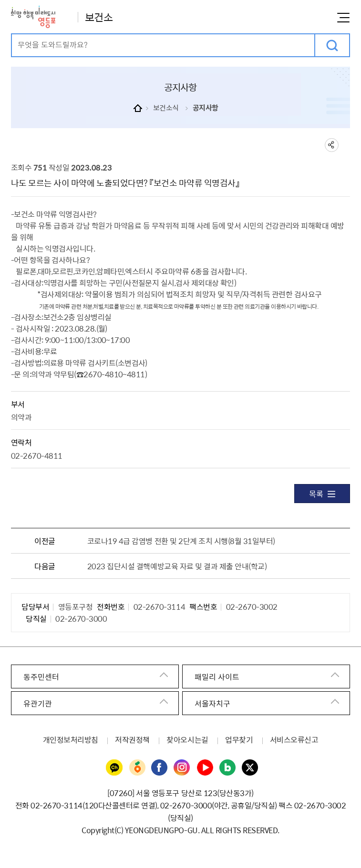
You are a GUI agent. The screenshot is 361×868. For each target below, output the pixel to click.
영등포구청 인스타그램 (182, 768)
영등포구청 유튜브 (205, 768)
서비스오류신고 (294, 739)
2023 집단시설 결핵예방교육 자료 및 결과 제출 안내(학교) (177, 566)
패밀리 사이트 (217, 676)
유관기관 (38, 703)
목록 (322, 494)
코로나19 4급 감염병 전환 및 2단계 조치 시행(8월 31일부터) (181, 541)
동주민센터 (41, 676)
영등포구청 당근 (137, 768)
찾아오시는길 (187, 739)
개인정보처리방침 (71, 739)
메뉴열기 (343, 18)
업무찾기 (239, 739)
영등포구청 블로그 (228, 768)
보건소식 (166, 108)
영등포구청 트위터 (250, 768)
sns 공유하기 (332, 145)
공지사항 (206, 108)
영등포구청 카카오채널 (114, 768)
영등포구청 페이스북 (160, 768)
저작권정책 (132, 739)
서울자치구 (212, 703)
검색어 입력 (12, 35)
